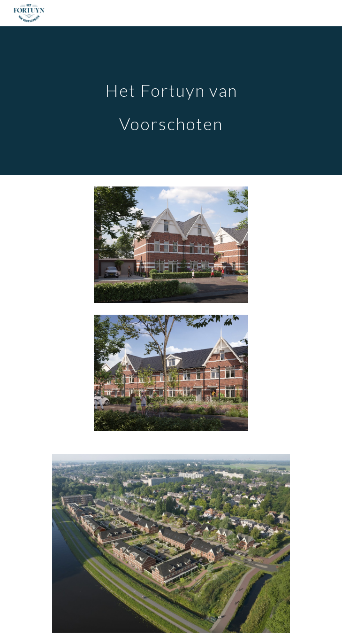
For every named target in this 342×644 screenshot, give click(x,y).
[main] (171, 101)
